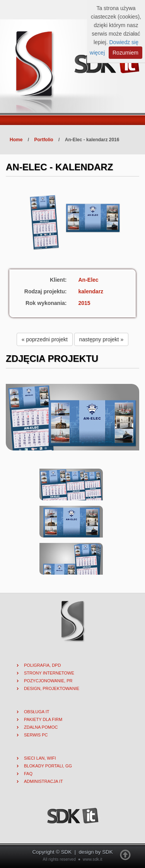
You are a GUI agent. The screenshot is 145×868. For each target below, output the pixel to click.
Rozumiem (125, 53)
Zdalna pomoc (41, 727)
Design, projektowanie (52, 688)
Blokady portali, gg (48, 766)
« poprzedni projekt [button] (45, 339)
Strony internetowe (49, 673)
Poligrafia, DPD (42, 665)
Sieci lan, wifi (40, 758)
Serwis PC (36, 735)
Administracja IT (43, 781)
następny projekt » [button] (101, 339)
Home (16, 140)
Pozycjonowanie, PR (48, 681)
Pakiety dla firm (43, 719)
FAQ (28, 774)
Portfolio (43, 140)
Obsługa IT (37, 712)
